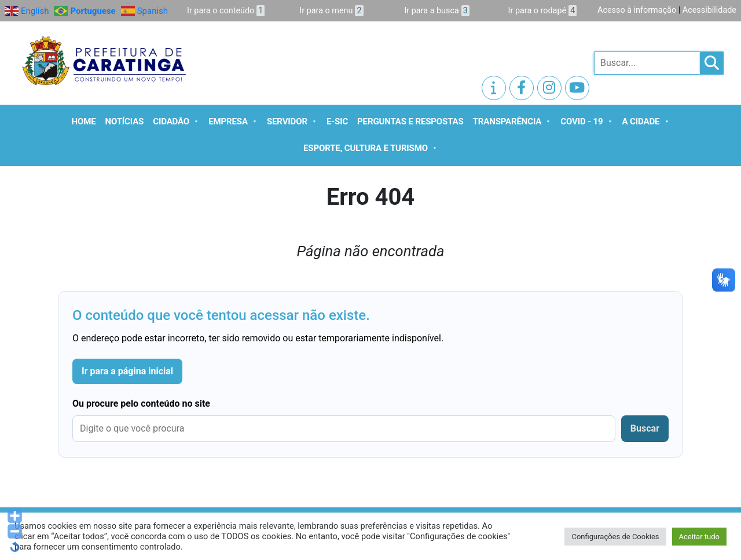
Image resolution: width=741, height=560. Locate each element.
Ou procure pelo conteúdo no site (141, 404)
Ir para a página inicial (127, 371)
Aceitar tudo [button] (699, 537)
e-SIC (337, 121)
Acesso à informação (637, 10)
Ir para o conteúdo (226, 11)
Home (84, 121)
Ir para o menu (331, 11)
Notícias (125, 121)
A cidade (646, 121)
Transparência (512, 121)
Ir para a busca (437, 11)
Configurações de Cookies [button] (615, 537)
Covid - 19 (586, 121)
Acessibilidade (709, 10)
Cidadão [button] (176, 121)
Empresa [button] (233, 121)
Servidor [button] (292, 121)
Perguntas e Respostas (410, 121)
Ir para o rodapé (543, 11)
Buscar (645, 428)
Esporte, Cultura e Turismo (370, 148)
